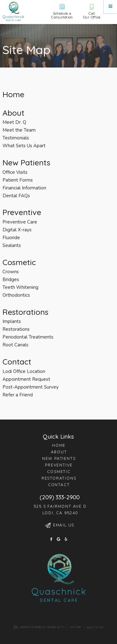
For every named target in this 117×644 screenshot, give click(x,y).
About (59, 452)
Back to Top (95, 628)
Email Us (60, 525)
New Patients (59, 459)
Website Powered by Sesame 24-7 (39, 627)
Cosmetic (59, 472)
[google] (58, 540)
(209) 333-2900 (60, 497)
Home (59, 445)
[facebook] (51, 540)
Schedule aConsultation (62, 11)
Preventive (59, 465)
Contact (59, 485)
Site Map (76, 627)
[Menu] (110, 7)
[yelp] (66, 540)
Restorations (59, 478)
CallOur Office (92, 12)
